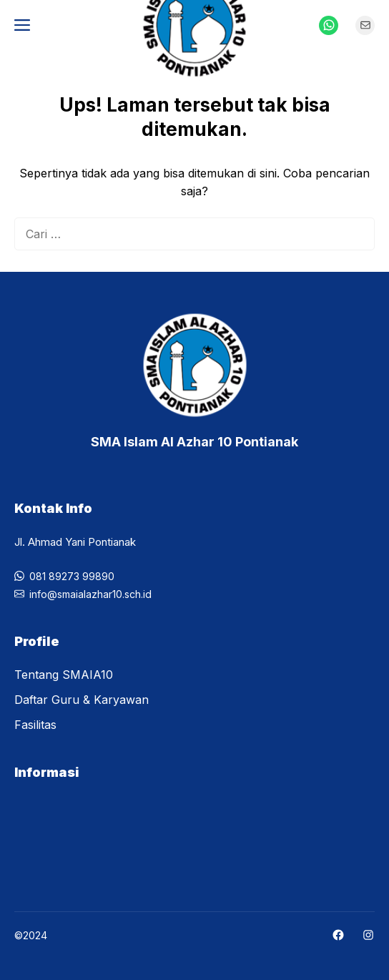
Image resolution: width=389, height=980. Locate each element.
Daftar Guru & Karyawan (82, 700)
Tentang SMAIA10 (64, 675)
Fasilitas (35, 725)
